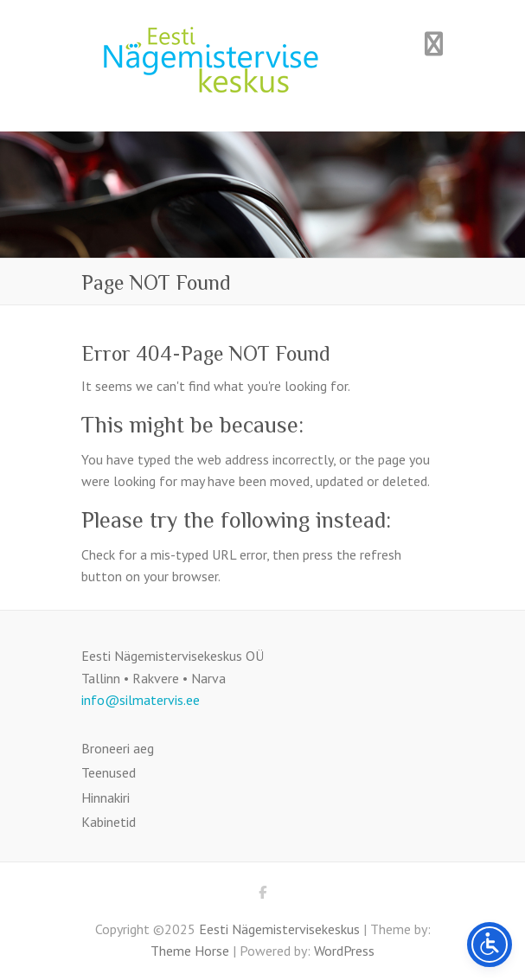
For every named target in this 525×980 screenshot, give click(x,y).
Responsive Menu (434, 44)
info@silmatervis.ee (141, 700)
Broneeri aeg (118, 748)
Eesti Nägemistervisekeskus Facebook (263, 895)
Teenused (109, 772)
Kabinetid (109, 822)
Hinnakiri (106, 797)
